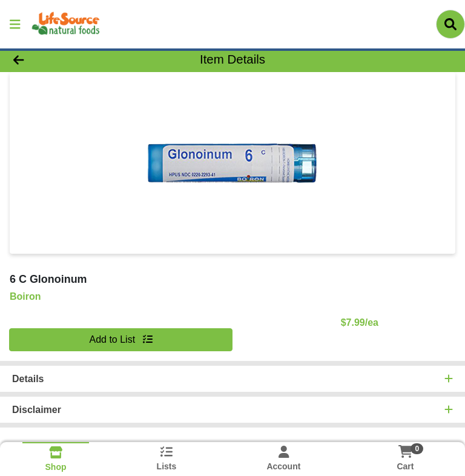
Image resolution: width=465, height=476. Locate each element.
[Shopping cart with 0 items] (405, 451)
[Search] (450, 24)
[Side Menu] (15, 24)
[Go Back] (65, 59)
